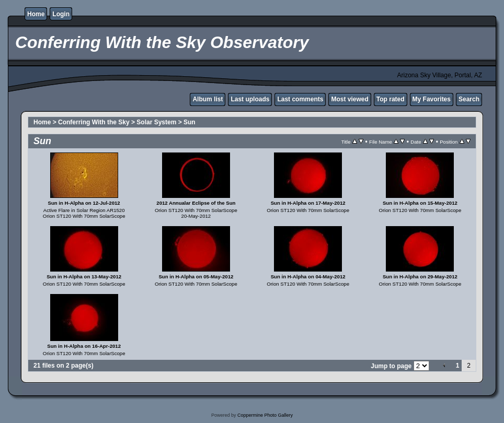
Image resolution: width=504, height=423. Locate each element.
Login (61, 14)
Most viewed (350, 99)
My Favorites (432, 99)
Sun (190, 122)
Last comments (300, 99)
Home (36, 14)
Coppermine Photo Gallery (265, 415)
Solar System (156, 122)
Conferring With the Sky (94, 122)
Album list (208, 99)
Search (469, 99)
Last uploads (250, 99)
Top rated (391, 99)
